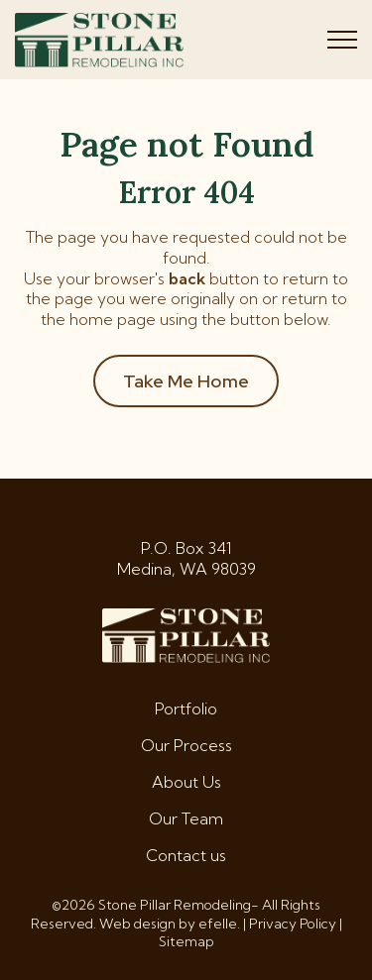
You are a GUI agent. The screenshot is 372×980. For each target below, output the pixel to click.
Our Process (186, 745)
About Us (186, 782)
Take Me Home (186, 381)
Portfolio (186, 708)
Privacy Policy (293, 924)
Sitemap (186, 941)
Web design (137, 924)
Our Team (186, 818)
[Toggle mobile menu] (342, 40)
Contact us (186, 855)
